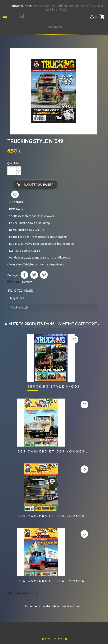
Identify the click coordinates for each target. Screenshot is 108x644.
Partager (24, 275)
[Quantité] (12, 171)
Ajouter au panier (35, 185)
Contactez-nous (21, 6)
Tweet (34, 275)
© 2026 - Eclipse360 (54, 639)
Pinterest (44, 275)
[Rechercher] (54, 27)
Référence (14, 282)
